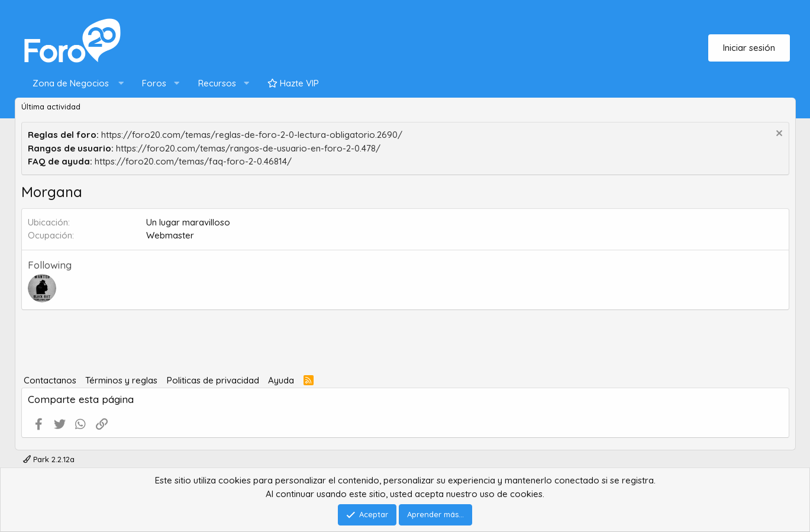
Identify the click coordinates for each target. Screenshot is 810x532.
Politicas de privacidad (213, 380)
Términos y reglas (121, 380)
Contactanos (50, 380)
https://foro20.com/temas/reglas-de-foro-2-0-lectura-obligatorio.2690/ (252, 135)
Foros (154, 83)
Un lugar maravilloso (188, 222)
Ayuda (281, 380)
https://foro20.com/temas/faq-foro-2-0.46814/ (193, 161)
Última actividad (51, 107)
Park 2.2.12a (49, 459)
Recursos (217, 83)
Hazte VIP (293, 83)
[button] (75, 84)
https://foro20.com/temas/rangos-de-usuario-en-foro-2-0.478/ (248, 148)
